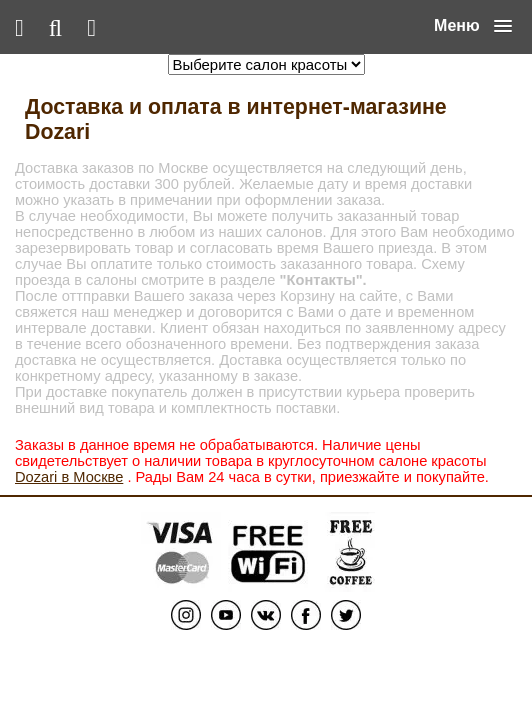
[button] (473, 26)
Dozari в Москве (69, 477)
